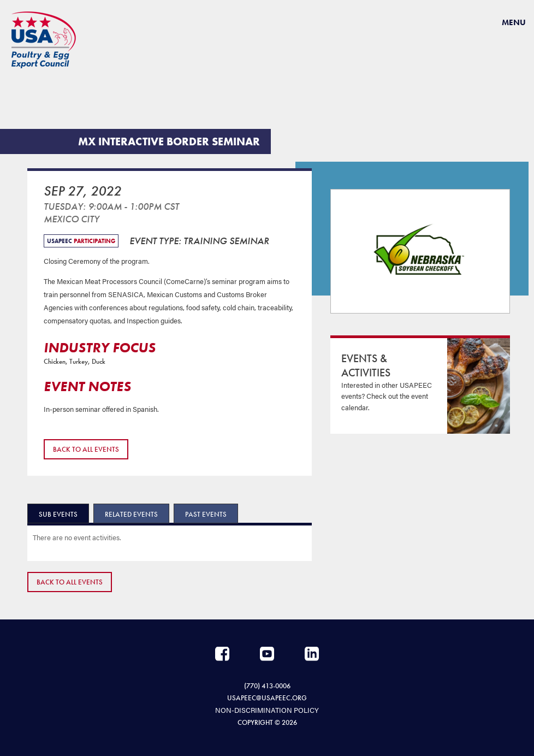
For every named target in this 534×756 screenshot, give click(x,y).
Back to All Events (86, 449)
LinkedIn (312, 654)
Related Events (131, 514)
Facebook (222, 654)
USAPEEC (44, 40)
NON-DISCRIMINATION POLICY (267, 710)
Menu (514, 22)
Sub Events (58, 514)
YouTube (267, 654)
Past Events (206, 514)
